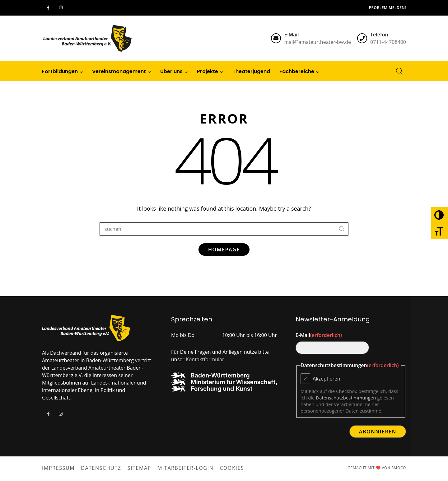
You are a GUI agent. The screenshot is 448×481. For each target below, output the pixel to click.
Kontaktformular (205, 359)
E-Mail (319, 335)
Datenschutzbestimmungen (346, 398)
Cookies (232, 468)
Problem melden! (387, 8)
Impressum (58, 468)
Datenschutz (101, 468)
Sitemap (139, 468)
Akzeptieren (327, 379)
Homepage (224, 250)
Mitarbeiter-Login (185, 468)
